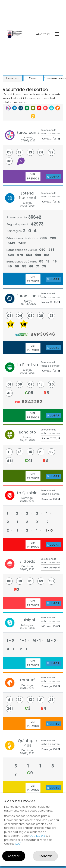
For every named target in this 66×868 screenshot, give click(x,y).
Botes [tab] (33, 78)
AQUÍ (18, 844)
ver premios (33, 176)
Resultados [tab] (13, 78)
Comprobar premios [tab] (53, 78)
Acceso (43, 34)
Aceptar (14, 856)
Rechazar (45, 856)
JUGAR (53, 177)
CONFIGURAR (37, 836)
